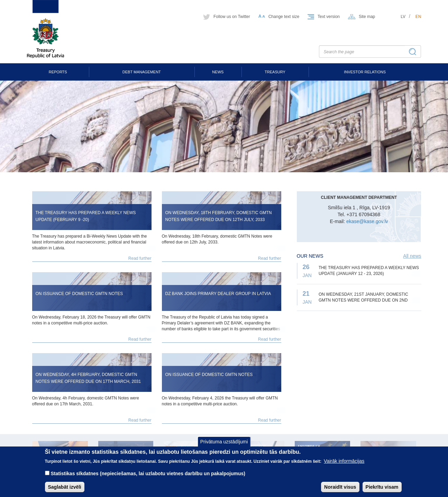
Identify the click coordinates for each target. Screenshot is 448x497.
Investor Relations (365, 72)
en (418, 17)
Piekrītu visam (382, 492)
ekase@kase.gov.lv (367, 221)
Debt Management (142, 72)
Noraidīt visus (340, 492)
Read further (140, 258)
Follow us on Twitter (232, 17)
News (218, 72)
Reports (58, 72)
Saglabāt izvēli (65, 492)
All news (412, 256)
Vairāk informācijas (344, 466)
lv (403, 17)
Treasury (275, 72)
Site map (367, 17)
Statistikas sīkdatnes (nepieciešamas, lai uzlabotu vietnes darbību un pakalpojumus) (148, 478)
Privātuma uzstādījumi (224, 446)
